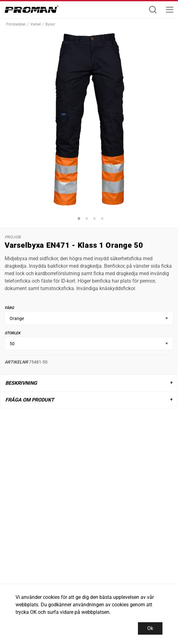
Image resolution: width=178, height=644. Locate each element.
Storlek (13, 333)
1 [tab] (80, 219)
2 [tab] (88, 219)
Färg (9, 308)
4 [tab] (103, 219)
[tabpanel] (89, 119)
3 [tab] (95, 219)
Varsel (36, 24)
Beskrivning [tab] (21, 383)
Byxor (50, 24)
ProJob (13, 237)
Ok (150, 628)
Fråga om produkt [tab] (30, 400)
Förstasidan (16, 24)
